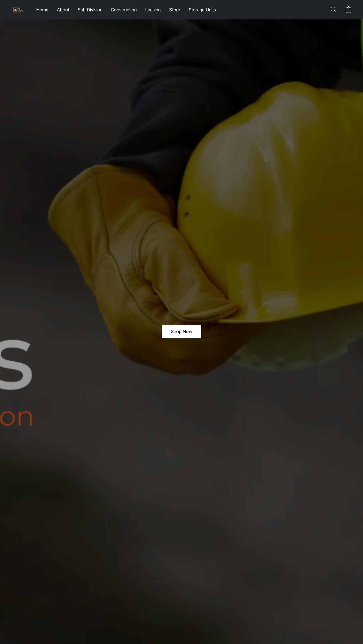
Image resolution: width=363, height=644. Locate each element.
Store (175, 10)
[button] (18, 10)
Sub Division (90, 10)
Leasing (153, 10)
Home (42, 10)
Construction (124, 10)
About (63, 10)
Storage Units (202, 10)
